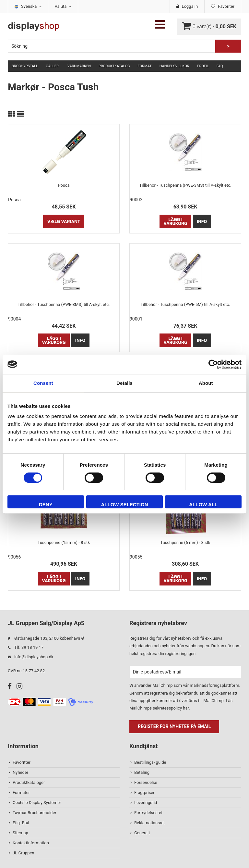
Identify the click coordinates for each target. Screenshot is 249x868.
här (186, 708)
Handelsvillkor (174, 66)
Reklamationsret (149, 823)
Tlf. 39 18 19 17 (29, 647)
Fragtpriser (144, 793)
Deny (46, 504)
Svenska (31, 6)
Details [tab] (124, 383)
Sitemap (20, 833)
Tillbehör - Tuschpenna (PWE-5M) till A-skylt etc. (185, 304)
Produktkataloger (29, 782)
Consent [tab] (43, 383)
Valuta (63, 6)
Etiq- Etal (21, 823)
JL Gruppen (24, 853)
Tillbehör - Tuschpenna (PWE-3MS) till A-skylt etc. (185, 185)
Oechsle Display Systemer (37, 803)
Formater (21, 793)
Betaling (142, 772)
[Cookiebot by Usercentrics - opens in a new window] (213, 364)
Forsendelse (146, 782)
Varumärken (79, 66)
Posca (64, 185)
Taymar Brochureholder (35, 813)
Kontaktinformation (31, 843)
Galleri (53, 66)
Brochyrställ (25, 66)
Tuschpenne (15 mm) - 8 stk (64, 542)
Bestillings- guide (150, 762)
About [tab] (206, 383)
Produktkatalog (114, 66)
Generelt (142, 833)
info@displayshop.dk (34, 657)
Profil (203, 66)
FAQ (220, 66)
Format (144, 66)
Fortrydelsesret (148, 813)
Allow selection (124, 504)
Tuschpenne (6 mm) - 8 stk (185, 542)
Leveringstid (146, 803)
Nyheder (20, 772)
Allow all (203, 504)
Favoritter (22, 762)
